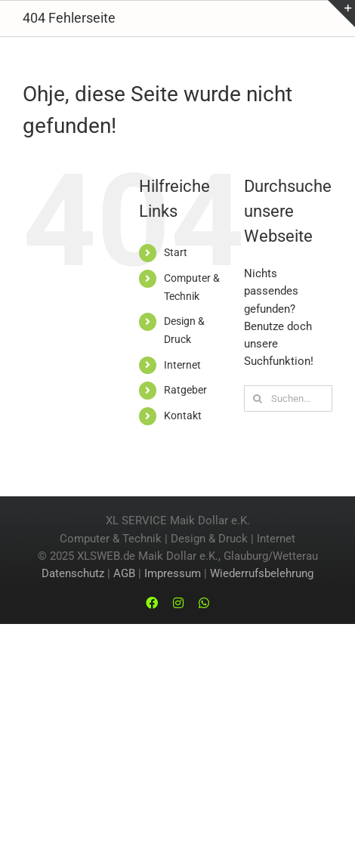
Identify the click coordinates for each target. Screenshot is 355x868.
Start (176, 252)
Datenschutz (73, 573)
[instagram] (178, 603)
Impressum (173, 573)
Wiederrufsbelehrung (262, 573)
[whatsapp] (204, 603)
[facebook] (152, 603)
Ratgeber (185, 390)
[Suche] (257, 398)
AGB (124, 573)
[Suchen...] (288, 398)
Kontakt (183, 415)
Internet (182, 365)
